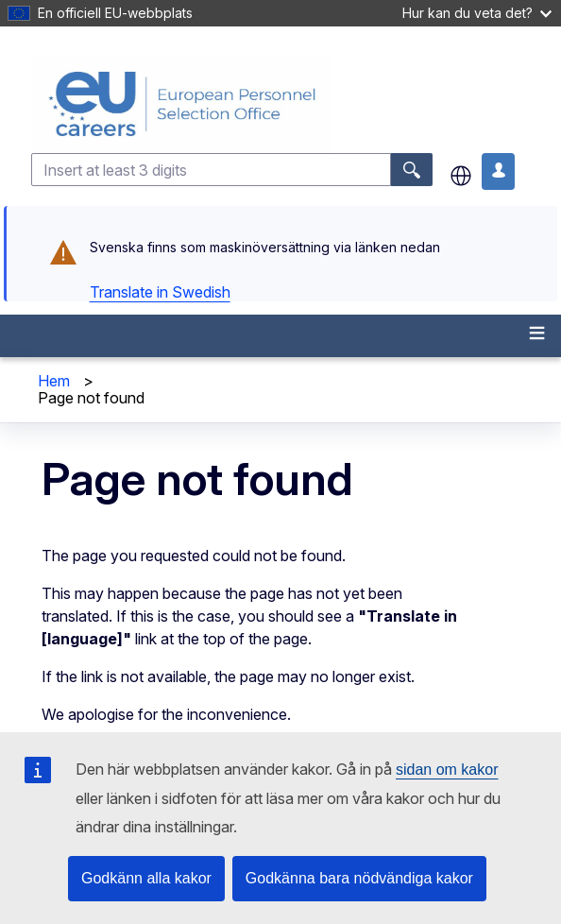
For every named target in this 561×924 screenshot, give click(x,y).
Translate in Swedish (160, 292)
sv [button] (461, 176)
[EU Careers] (294, 104)
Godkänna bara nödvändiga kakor (359, 878)
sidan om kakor (447, 770)
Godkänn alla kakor (146, 878)
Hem (54, 381)
